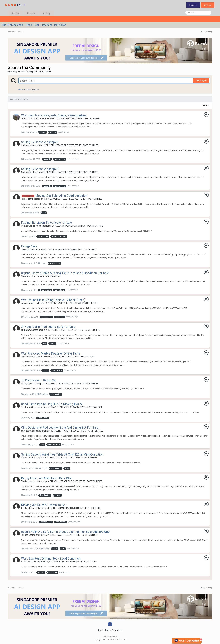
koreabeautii (27, 199)
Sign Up (208, 5)
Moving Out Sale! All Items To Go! (44, 505)
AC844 (24, 562)
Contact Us (117, 630)
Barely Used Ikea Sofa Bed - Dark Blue (47, 478)
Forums (31, 13)
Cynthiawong (27, 226)
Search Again (201, 80)
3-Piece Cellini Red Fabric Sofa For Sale (48, 327)
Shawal (25, 276)
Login (193, 5)
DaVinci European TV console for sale (47, 223)
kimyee (25, 458)
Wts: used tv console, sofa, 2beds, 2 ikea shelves (54, 115)
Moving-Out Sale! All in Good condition (61, 196)
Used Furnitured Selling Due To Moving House (52, 404)
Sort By (205, 105)
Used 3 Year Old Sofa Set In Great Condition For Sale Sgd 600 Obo (65, 532)
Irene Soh (26, 119)
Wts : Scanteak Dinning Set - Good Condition (51, 558)
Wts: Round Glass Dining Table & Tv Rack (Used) (53, 300)
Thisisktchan (27, 481)
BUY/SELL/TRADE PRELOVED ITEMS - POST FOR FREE (73, 119)
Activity (47, 13)
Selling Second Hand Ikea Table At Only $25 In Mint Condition (62, 454)
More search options (29, 90)
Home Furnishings (54, 276)
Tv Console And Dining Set (39, 380)
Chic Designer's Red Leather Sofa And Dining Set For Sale (60, 428)
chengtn (25, 384)
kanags (25, 535)
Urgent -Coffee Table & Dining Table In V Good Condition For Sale (65, 273)
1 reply (42, 263)
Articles (15, 13)
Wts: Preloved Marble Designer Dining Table (51, 353)
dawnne (25, 303)
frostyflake (26, 508)
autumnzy (26, 330)
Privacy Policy (104, 630)
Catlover (25, 145)
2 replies (43, 394)
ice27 (24, 357)
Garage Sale (29, 246)
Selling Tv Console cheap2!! (40, 142)
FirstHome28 (27, 407)
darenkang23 (28, 431)
